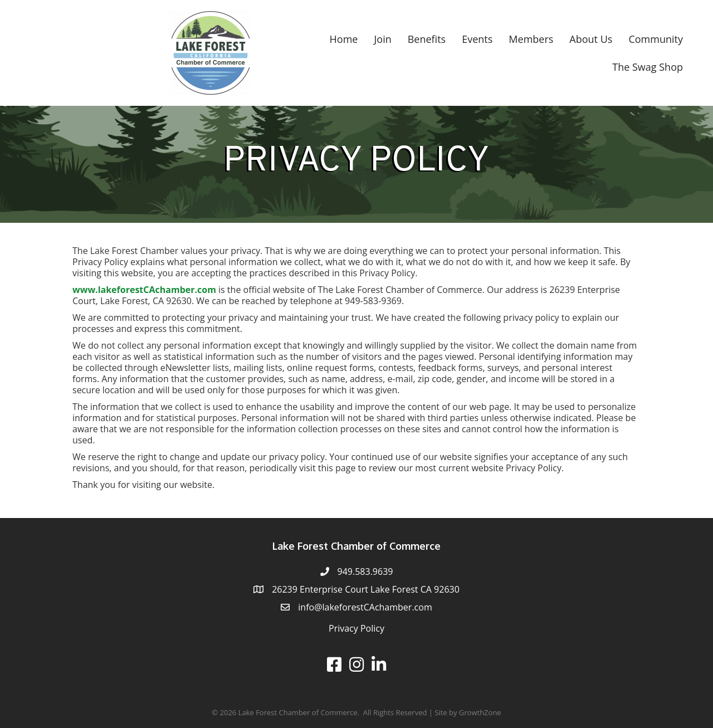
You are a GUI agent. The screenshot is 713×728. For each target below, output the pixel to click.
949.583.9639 (365, 571)
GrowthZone (480, 712)
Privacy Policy (356, 628)
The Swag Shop (648, 67)
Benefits (427, 39)
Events (477, 39)
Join (382, 39)
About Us (591, 39)
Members (531, 39)
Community (656, 39)
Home (344, 39)
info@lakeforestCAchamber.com (365, 607)
